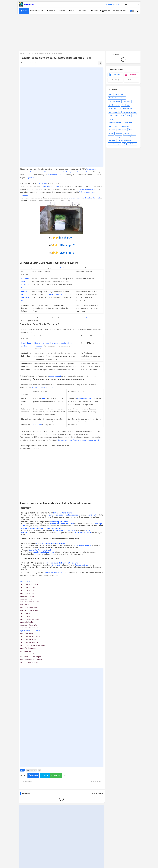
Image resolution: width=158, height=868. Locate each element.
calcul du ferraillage (82, 545)
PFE (134, 116)
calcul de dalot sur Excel (43, 552)
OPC (129, 116)
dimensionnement (86, 189)
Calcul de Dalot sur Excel (40, 550)
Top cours (112, 130)
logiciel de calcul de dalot (30, 631)
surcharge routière (54, 295)
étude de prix (132, 144)
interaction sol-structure (83, 318)
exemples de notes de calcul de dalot (84, 198)
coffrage (118, 137)
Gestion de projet (115, 112)
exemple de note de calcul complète (64, 515)
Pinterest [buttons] (131, 80)
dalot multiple (66, 268)
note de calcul (42, 183)
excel (126, 137)
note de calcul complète (64, 530)
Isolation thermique (130, 112)
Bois (110, 94)
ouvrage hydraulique (51, 186)
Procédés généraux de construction (120, 123)
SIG (116, 126)
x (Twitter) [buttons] (115, 80)
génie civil (32, 178)
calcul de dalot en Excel (52, 573)
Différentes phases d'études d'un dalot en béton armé (78, 440)
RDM (110, 126)
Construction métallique (117, 98)
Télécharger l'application (100, 11)
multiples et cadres (82, 172)
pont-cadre (93, 515)
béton (111, 137)
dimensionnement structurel (42, 388)
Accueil (22, 53)
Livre (111, 116)
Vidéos (111, 133)
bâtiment (128, 133)
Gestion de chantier (125, 109)
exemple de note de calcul (62, 524)
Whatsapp (57, 775)
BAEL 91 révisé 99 (86, 192)
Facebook (35, 775)
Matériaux (51, 11)
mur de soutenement (125, 140)
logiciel (133, 137)
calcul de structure (82, 532)
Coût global (126, 102)
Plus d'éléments (97, 793)
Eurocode (24, 195)
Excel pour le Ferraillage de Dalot (51, 543)
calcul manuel (55, 376)
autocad (119, 133)
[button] (132, 11)
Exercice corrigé (114, 105)
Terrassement (124, 126)
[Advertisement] (79, 32)
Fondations (113, 109)
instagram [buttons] (133, 75)
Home (25, 11)
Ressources (82, 11)
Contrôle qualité (114, 102)
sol (124, 144)
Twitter (46, 775)
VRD (131, 130)
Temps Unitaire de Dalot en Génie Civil (62, 563)
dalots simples (68, 172)
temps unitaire (82, 565)
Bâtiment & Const (36, 11)
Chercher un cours (119, 11)
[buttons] (126, 5)
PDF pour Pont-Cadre (63, 513)
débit (43, 398)
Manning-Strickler (84, 398)
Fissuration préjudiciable (44, 343)
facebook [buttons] (117, 75)
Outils (71, 11)
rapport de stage (114, 144)
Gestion (62, 11)
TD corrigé (55, 565)
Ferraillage (125, 105)
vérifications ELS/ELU (56, 175)
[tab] (24, 11)
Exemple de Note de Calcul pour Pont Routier (41, 528)
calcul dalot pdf (26, 582)
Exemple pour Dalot (59, 522)
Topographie (122, 130)
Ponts (111, 119)
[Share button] (65, 776)
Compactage (119, 94)
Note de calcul (31, 770)
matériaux (112, 140)
